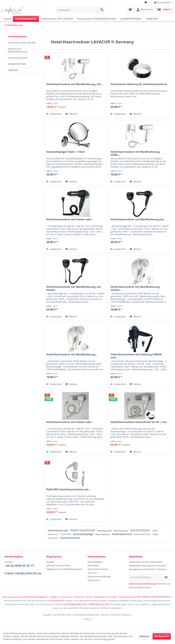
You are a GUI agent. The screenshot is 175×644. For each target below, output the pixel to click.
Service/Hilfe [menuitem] (162, 3)
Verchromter (140, 530)
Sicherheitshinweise (98, 569)
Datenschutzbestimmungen (143, 584)
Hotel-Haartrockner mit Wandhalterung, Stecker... (135, 288)
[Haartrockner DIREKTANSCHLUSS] (97, 19)
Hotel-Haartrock (58, 530)
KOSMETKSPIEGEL (17, 64)
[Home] (7, 19)
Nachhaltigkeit (95, 562)
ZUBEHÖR (13, 70)
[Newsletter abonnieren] (166, 577)
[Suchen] (102, 10)
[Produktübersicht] (26, 19)
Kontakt (50, 562)
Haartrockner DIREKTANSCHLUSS (18, 50)
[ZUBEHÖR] (152, 19)
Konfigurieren (162, 636)
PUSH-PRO (66, 534)
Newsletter (93, 565)
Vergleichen (54, 114)
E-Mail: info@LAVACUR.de (23, 573)
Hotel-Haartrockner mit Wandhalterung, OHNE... (135, 153)
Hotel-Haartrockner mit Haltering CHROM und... (136, 356)
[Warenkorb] (164, 10)
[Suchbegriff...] (81, 10)
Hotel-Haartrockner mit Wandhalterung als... (138, 219)
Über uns (92, 573)
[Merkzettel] (130, 10)
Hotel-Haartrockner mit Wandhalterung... (72, 354)
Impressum (93, 580)
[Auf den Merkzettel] (71, 114)
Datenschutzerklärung (99, 576)
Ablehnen (144, 636)
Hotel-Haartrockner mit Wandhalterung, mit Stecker (74, 288)
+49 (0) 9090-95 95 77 (19, 566)
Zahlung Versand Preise (58, 565)
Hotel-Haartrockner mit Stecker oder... (70, 219)
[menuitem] (81, 10)
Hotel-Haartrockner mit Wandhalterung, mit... (75, 84)
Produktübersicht (17, 36)
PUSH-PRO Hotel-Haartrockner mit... (69, 490)
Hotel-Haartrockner (18, 58)
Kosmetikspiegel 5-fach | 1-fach (66, 152)
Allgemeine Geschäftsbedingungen (64, 569)
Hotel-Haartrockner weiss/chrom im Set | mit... (140, 422)
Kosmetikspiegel (84, 534)
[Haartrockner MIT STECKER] (57, 19)
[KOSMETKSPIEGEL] (131, 19)
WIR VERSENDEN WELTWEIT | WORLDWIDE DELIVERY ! (87, 604)
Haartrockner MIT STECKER (22, 43)
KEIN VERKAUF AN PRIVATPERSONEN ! (154, 597)
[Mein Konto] (145, 10)
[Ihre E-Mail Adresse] (146, 577)
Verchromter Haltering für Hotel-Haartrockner (139, 84)
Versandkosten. (58, 601)
